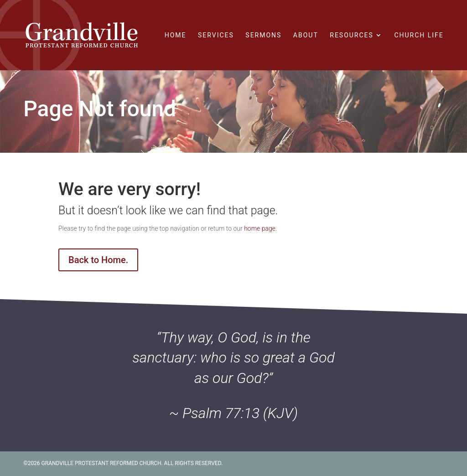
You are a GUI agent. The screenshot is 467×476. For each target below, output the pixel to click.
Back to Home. (98, 260)
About (306, 35)
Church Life (419, 35)
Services (216, 35)
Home (176, 35)
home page (260, 228)
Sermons (263, 35)
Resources (352, 35)
